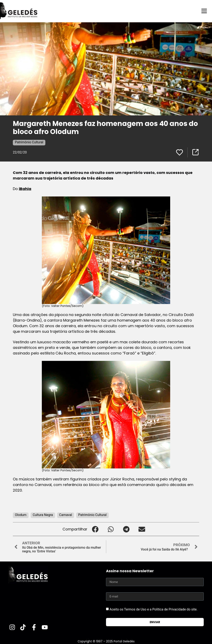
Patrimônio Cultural (29, 142)
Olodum (21, 515)
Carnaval (66, 515)
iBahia (25, 189)
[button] (95, 529)
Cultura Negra (43, 515)
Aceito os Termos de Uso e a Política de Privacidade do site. (154, 609)
